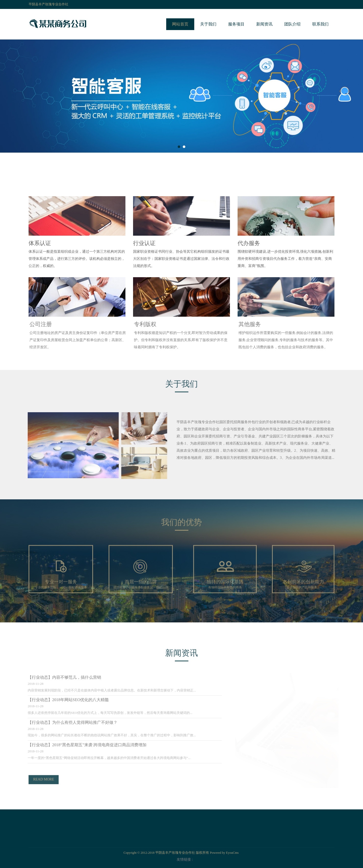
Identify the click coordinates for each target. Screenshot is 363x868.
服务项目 (236, 24)
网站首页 (180, 24)
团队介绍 (292, 24)
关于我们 (208, 24)
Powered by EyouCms (224, 853)
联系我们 (320, 24)
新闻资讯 (264, 24)
